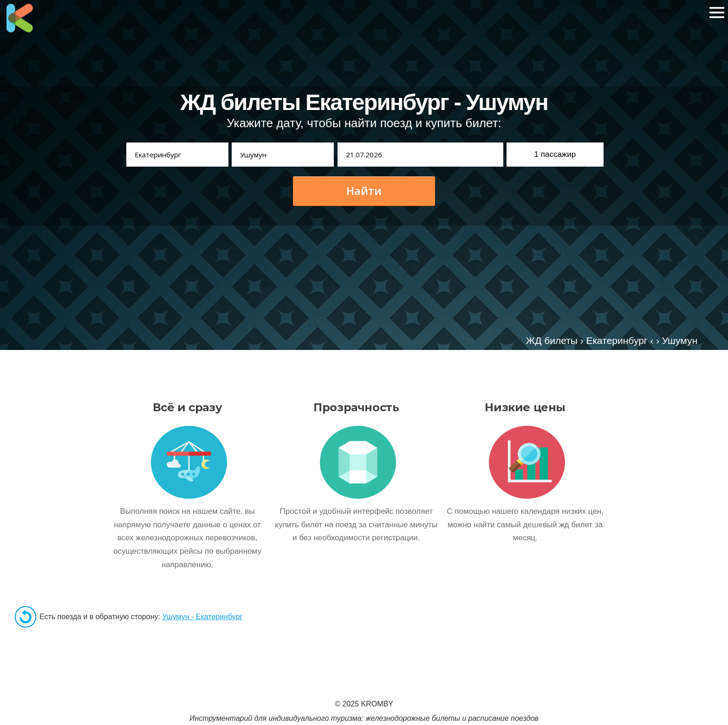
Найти (364, 191)
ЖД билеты (552, 340)
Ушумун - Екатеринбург (202, 617)
